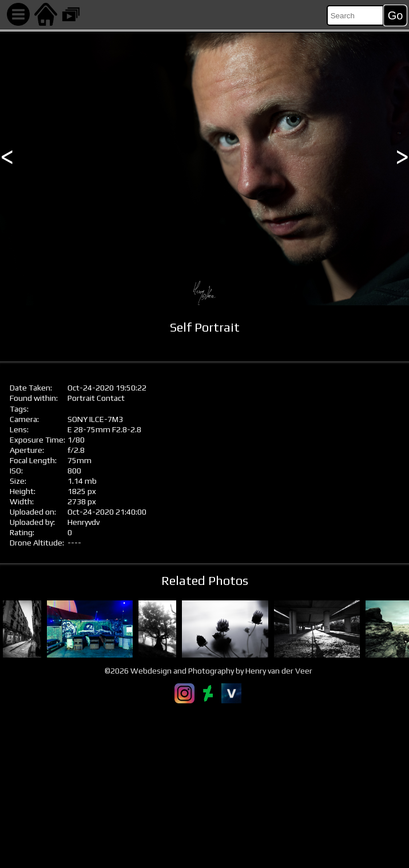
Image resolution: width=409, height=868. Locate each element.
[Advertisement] (204, 786)
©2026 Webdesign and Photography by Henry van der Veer (209, 671)
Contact (111, 398)
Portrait (81, 398)
